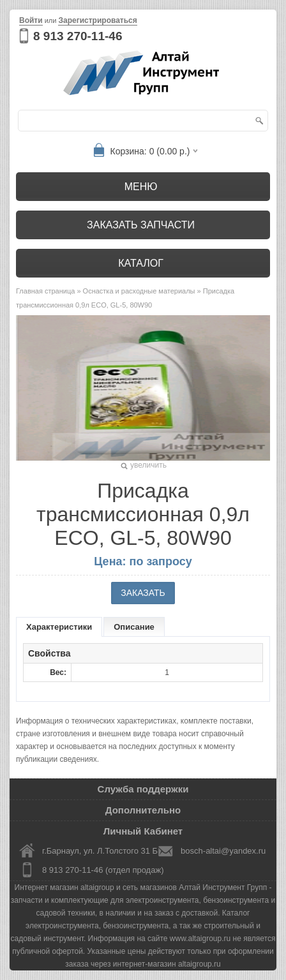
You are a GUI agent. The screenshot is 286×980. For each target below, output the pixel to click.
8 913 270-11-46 (78, 36)
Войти (31, 20)
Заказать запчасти (141, 225)
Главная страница (45, 291)
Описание (134, 627)
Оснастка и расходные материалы (139, 291)
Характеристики (59, 627)
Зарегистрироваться (97, 20)
